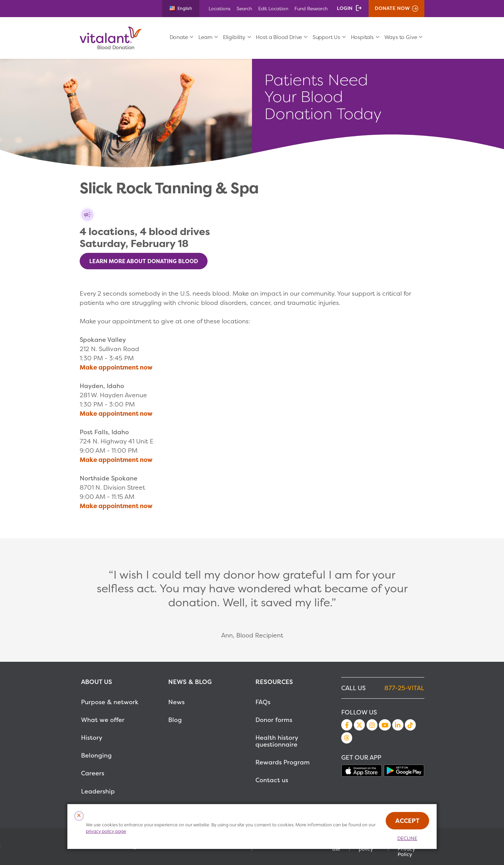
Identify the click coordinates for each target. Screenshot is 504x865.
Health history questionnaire (277, 741)
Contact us (272, 780)
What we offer (103, 720)
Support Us (326, 37)
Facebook (347, 725)
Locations (220, 8)
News (176, 702)
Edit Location (273, 8)
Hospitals (362, 37)
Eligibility (234, 37)
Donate (179, 37)
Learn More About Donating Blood (144, 261)
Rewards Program (283, 762)
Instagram (372, 725)
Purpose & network (110, 702)
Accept (407, 821)
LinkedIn (398, 725)
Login (345, 8)
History (92, 738)
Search (244, 8)
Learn (205, 37)
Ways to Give (401, 37)
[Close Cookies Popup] (79, 816)
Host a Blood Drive (279, 37)
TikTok (410, 725)
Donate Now (392, 8)
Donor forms (274, 720)
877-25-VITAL (404, 688)
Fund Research (311, 8)
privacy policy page (106, 831)
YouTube (385, 725)
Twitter (359, 725)
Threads (347, 738)
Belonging (96, 755)
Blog (175, 720)
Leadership (98, 791)
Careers (93, 773)
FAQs (263, 702)
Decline (407, 838)
